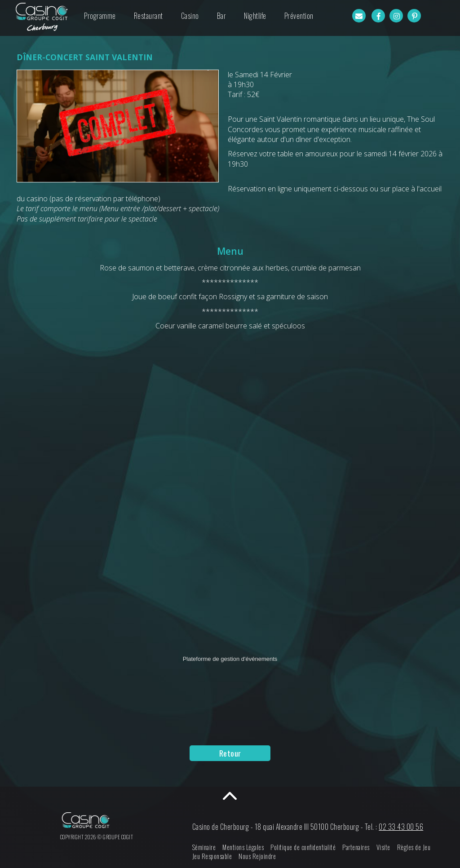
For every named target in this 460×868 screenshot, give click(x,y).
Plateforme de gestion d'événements (230, 659)
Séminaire (213, 847)
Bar (222, 16)
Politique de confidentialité (312, 847)
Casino (190, 16)
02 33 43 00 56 (409, 827)
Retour (230, 753)
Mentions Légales (252, 847)
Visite (392, 847)
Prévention (299, 16)
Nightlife (255, 16)
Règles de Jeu (422, 847)
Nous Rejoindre (266, 856)
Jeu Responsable (221, 856)
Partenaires (365, 847)
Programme (100, 16)
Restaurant (148, 16)
